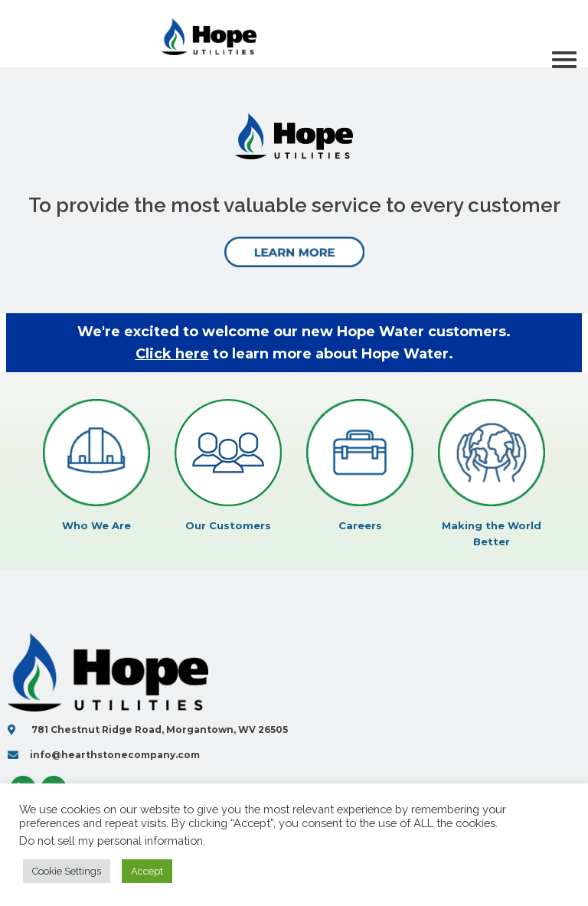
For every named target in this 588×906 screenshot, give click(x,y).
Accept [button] (147, 871)
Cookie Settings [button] (67, 871)
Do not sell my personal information (111, 841)
